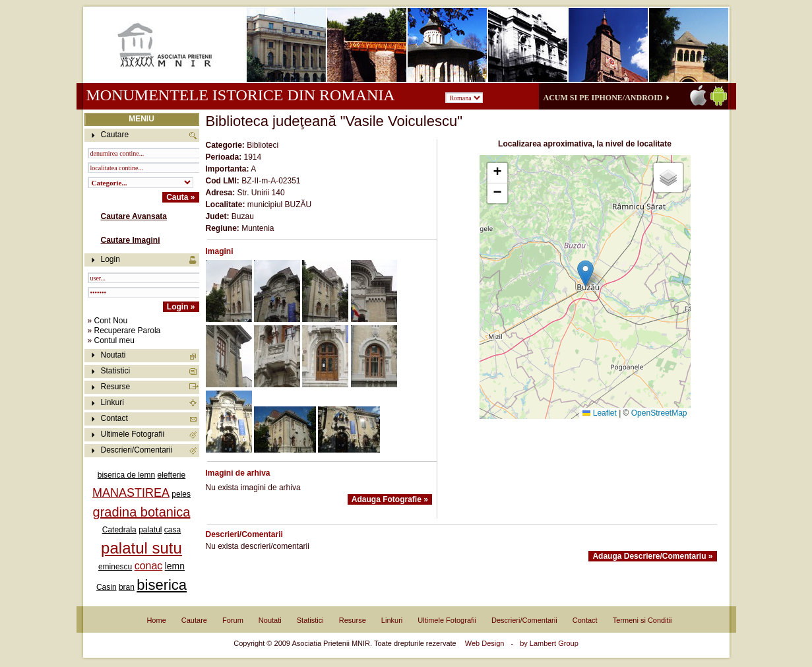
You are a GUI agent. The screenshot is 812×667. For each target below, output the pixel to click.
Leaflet (599, 413)
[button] (585, 273)
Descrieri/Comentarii (137, 450)
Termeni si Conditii (642, 620)
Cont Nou (111, 321)
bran (127, 587)
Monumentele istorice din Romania (240, 95)
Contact (114, 418)
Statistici (116, 371)
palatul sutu (141, 548)
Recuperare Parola (128, 331)
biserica (162, 585)
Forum (233, 620)
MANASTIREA (131, 493)
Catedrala (119, 530)
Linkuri (112, 402)
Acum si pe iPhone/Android (603, 98)
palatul (150, 530)
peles (181, 494)
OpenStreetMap (659, 413)
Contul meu (114, 340)
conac (149, 566)
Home (156, 620)
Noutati (113, 355)
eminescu (115, 567)
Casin (107, 587)
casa (172, 530)
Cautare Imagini (131, 240)
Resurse (116, 387)
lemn (175, 566)
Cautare (194, 620)
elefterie (172, 475)
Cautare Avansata (134, 216)
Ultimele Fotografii (133, 434)
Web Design (485, 643)
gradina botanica (142, 512)
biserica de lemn (126, 475)
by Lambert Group (549, 643)
